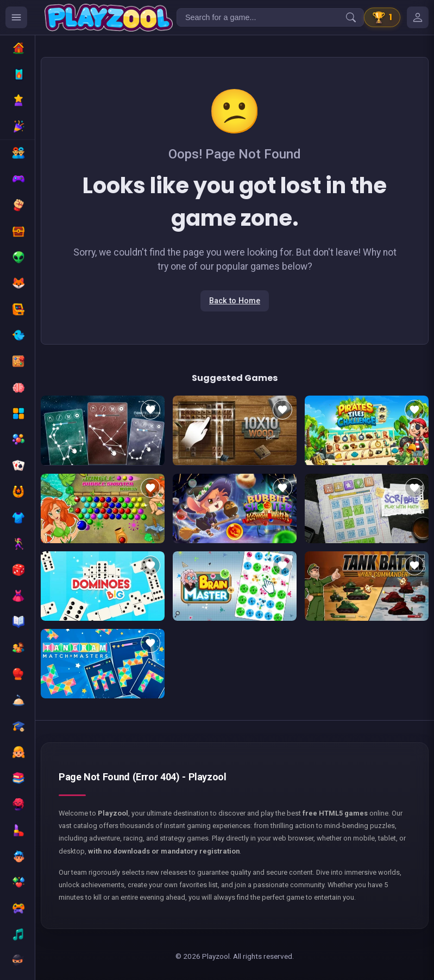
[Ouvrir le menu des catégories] (16, 17)
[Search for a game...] (270, 17)
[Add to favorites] (150, 410)
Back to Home (235, 301)
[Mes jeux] (418, 17)
